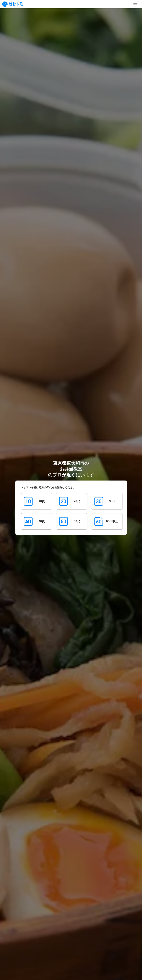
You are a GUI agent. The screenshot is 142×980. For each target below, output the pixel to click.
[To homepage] (12, 4)
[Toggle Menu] (135, 4)
